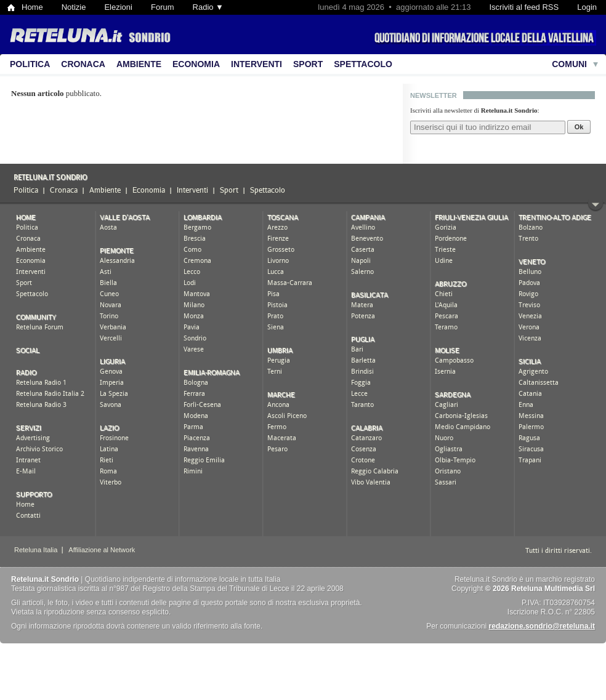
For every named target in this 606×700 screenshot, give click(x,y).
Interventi (257, 64)
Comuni (569, 64)
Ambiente (139, 64)
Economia (196, 64)
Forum (163, 7)
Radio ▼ (208, 7)
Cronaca (83, 64)
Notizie (74, 7)
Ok (579, 127)
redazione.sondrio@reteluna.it (542, 626)
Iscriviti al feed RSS (524, 7)
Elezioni (118, 7)
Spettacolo (363, 64)
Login (587, 7)
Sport (308, 64)
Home (32, 7)
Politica (30, 64)
